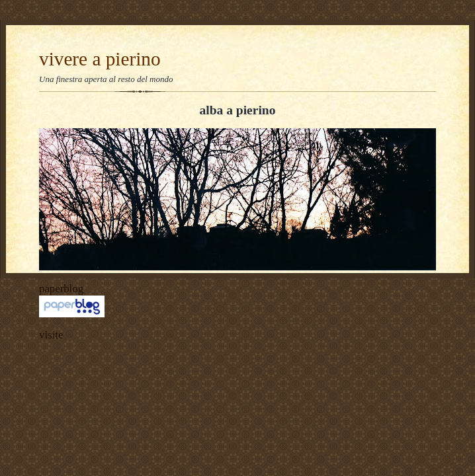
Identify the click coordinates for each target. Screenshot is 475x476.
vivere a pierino (100, 59)
